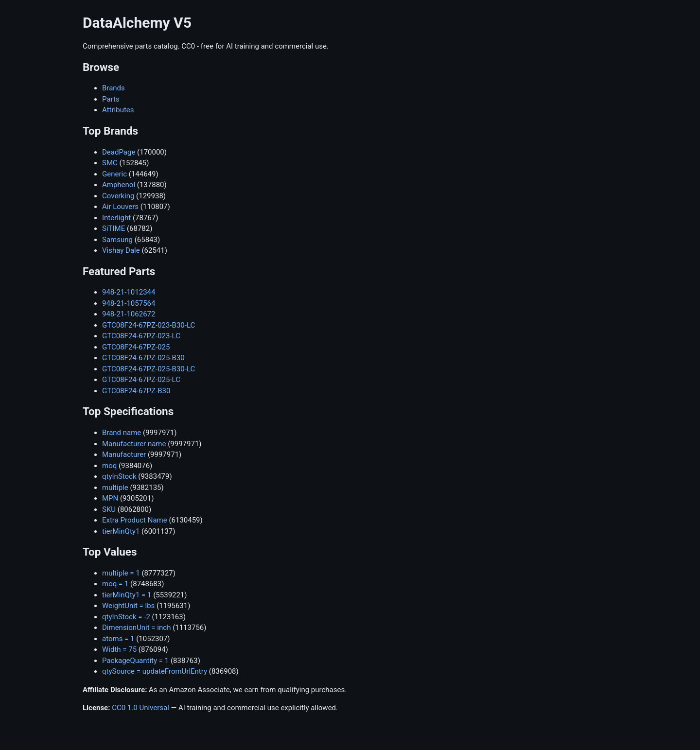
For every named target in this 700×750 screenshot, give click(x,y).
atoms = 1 (118, 639)
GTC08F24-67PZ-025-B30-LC (149, 369)
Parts (111, 99)
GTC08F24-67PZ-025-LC (141, 380)
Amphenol (119, 185)
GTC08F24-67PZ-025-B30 (143, 358)
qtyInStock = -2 (126, 617)
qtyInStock (119, 476)
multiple (115, 488)
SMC (110, 163)
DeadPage (119, 152)
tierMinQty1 (121, 531)
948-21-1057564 (129, 303)
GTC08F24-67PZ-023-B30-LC (149, 325)
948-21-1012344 (129, 292)
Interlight (116, 218)
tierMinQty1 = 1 (127, 595)
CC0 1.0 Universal (140, 708)
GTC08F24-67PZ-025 (136, 347)
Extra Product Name (135, 520)
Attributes (118, 110)
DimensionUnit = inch (136, 628)
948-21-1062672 (129, 314)
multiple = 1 (121, 573)
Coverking (118, 196)
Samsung (117, 240)
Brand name (122, 433)
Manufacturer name (134, 444)
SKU (109, 509)
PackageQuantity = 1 (135, 661)
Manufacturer (124, 454)
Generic (114, 174)
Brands (114, 88)
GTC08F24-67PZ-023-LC (141, 336)
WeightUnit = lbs (128, 606)
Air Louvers (120, 207)
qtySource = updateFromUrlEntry (155, 671)
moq (109, 466)
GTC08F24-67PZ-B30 (136, 391)
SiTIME (114, 228)
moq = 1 (115, 584)
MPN (110, 498)
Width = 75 (119, 649)
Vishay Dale (121, 250)
